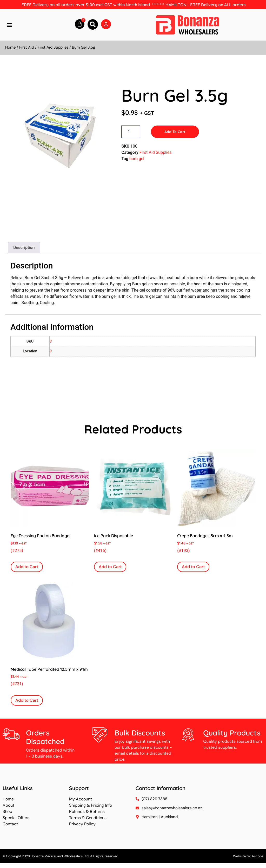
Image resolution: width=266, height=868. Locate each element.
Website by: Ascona (248, 856)
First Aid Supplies (53, 47)
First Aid (27, 47)
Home (10, 47)
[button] (9, 25)
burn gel (137, 159)
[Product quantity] (131, 132)
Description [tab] (24, 248)
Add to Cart (175, 132)
